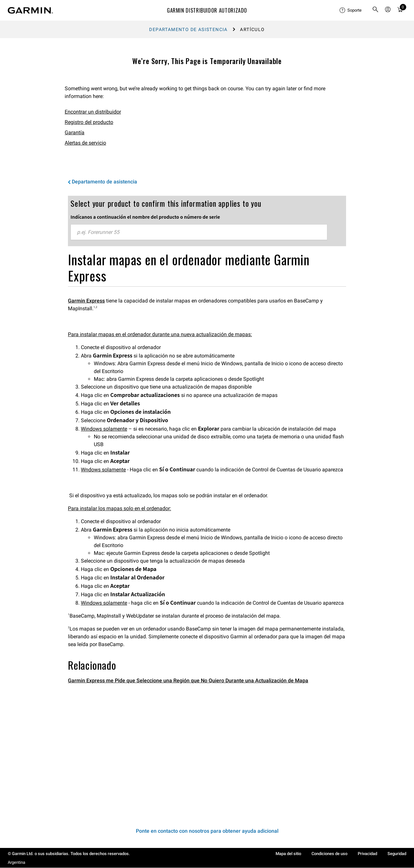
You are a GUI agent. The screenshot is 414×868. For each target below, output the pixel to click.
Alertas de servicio (85, 143)
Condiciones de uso (329, 854)
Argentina (16, 862)
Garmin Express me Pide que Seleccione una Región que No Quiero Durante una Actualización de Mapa (188, 681)
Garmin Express (86, 301)
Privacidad (367, 854)
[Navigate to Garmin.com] (30, 10)
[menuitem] (351, 10)
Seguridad (397, 854)
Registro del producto (89, 122)
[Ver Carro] (400, 11)
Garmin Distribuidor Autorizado (207, 10)
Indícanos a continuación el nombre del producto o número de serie (145, 217)
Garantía (75, 132)
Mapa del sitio (288, 854)
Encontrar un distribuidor (93, 112)
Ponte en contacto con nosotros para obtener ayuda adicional (207, 831)
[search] (376, 11)
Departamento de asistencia (188, 29)
